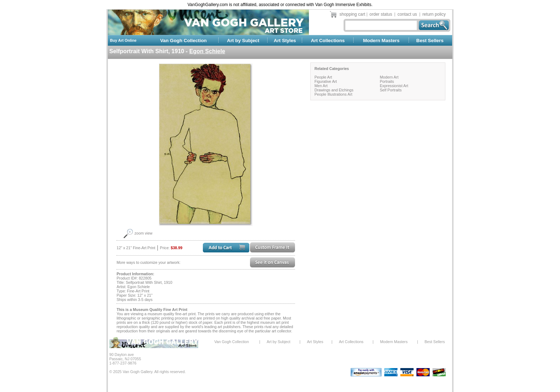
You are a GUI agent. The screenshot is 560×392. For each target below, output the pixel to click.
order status (381, 14)
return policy (434, 14)
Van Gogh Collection (183, 41)
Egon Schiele (207, 51)
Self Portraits (391, 90)
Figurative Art (326, 81)
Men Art (321, 86)
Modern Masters (381, 41)
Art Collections (328, 41)
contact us (407, 14)
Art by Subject (243, 41)
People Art (323, 77)
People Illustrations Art (333, 94)
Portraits (387, 81)
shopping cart (352, 14)
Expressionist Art (394, 86)
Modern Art (389, 77)
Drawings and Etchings (334, 90)
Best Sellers (430, 41)
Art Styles (285, 41)
